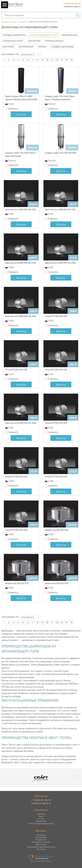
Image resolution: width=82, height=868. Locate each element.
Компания (41, 810)
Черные (42, 47)
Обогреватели (41, 840)
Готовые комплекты (14, 35)
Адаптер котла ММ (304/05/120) (20, 209)
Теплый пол (41, 849)
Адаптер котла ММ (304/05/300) (21, 423)
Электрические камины (41, 842)
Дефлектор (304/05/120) (57, 530)
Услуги (41, 819)
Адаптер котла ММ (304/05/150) (60, 209)
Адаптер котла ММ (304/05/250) (21, 316)
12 (57, 60)
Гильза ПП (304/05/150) (56, 370)
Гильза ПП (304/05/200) (16, 476)
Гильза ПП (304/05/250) (56, 476)
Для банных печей (13, 41)
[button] (77, 777)
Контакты (41, 814)
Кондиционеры (41, 837)
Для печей (8, 47)
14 (67, 60)
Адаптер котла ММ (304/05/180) (21, 263)
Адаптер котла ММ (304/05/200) (60, 263)
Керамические (70, 35)
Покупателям (41, 821)
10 (47, 60)
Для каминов (26, 47)
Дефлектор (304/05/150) (17, 583)
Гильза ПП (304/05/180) (56, 423)
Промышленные (54, 41)
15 (72, 60)
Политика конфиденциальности (41, 823)
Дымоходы (23, 22)
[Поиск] (78, 15)
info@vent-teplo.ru (72, 6)
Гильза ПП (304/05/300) (16, 530)
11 (52, 60)
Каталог (13, 22)
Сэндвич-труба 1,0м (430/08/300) (61, 153)
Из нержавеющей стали (44, 35)
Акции (41, 816)
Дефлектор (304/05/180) (57, 583)
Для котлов (34, 41)
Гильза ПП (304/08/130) (16, 370)
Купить (21, 114)
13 (62, 60)
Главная (5, 22)
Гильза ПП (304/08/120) (56, 316)
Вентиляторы (41, 844)
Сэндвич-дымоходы (63, 47)
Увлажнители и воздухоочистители (41, 847)
